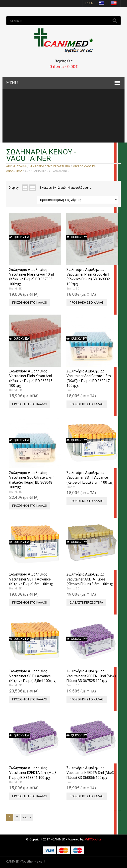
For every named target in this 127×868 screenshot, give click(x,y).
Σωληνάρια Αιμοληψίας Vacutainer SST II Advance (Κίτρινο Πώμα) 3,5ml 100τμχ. (90, 477)
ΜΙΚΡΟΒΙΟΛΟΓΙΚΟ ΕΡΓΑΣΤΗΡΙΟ (50, 166)
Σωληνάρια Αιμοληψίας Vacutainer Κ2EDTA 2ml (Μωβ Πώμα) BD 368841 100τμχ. (33, 773)
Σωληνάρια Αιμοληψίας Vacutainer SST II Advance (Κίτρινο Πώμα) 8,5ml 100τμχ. (33, 676)
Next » (27, 817)
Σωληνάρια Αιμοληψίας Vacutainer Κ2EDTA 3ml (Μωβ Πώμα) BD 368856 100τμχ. (90, 773)
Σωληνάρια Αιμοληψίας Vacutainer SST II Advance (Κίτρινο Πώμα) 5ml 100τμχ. (31, 579)
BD (20, 289)
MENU (12, 83)
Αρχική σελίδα (16, 166)
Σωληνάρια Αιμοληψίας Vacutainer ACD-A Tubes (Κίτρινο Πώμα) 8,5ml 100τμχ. (90, 579)
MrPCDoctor (93, 839)
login (89, 3)
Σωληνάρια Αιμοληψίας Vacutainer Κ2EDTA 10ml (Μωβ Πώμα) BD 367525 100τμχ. (91, 676)
